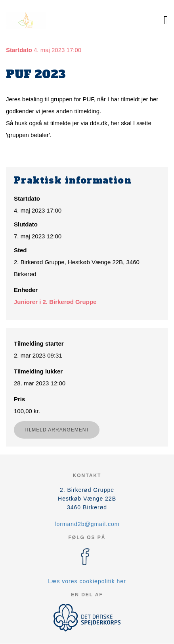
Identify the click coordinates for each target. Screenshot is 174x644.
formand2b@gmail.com (87, 524)
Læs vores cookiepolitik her (87, 581)
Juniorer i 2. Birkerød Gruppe (55, 302)
